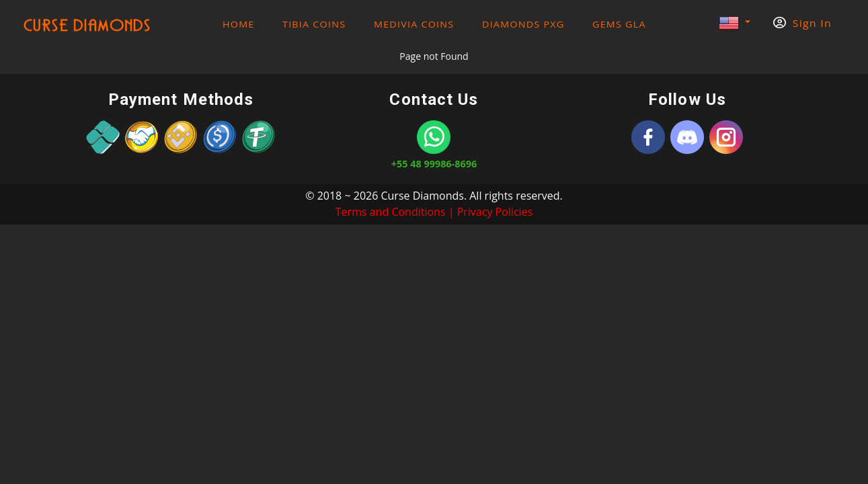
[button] (735, 24)
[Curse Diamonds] (648, 137)
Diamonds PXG (523, 25)
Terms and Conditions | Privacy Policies (434, 212)
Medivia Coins (414, 25)
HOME (239, 25)
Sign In (802, 24)
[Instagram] (726, 137)
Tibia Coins (314, 25)
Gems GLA (619, 25)
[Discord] (687, 137)
